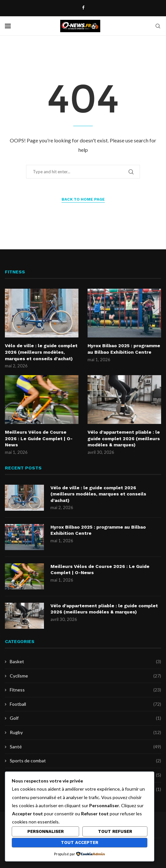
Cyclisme (85, 676)
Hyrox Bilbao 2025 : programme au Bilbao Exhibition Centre (124, 349)
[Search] (158, 26)
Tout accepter (80, 842)
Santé (85, 747)
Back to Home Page (83, 199)
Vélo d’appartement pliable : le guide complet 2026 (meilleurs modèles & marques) (124, 438)
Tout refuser (115, 831)
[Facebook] (83, 7)
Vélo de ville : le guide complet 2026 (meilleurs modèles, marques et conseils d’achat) (41, 352)
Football (85, 704)
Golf (85, 718)
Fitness (85, 690)
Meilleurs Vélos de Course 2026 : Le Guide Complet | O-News (39, 438)
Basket (85, 662)
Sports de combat (85, 761)
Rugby (85, 732)
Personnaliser (46, 831)
